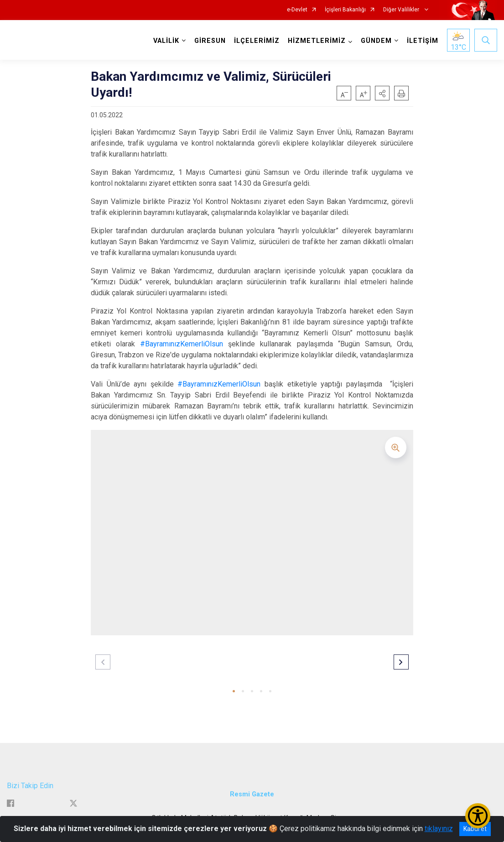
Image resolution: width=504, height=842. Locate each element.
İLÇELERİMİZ (257, 41)
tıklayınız (439, 829)
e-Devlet (297, 10)
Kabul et (475, 829)
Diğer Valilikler (402, 10)
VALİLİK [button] (166, 41)
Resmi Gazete (252, 794)
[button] (382, 93)
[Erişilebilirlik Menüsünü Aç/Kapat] (478, 816)
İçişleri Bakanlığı (345, 10)
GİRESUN (210, 41)
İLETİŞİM (423, 41)
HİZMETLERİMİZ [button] (317, 41)
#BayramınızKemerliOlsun (182, 344)
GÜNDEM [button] (376, 41)
